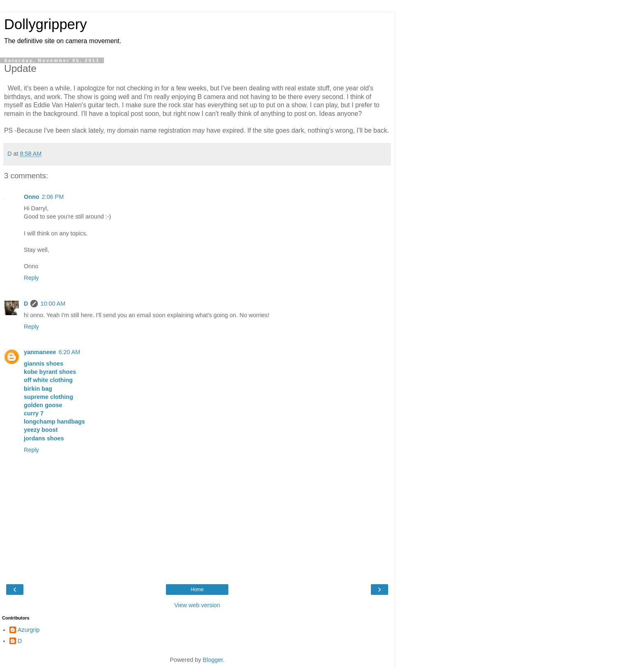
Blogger (213, 660)
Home (197, 590)
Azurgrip (29, 630)
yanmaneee (40, 352)
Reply (31, 278)
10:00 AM (53, 304)
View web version (197, 605)
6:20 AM (69, 352)
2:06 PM (53, 197)
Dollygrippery (46, 24)
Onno (32, 197)
